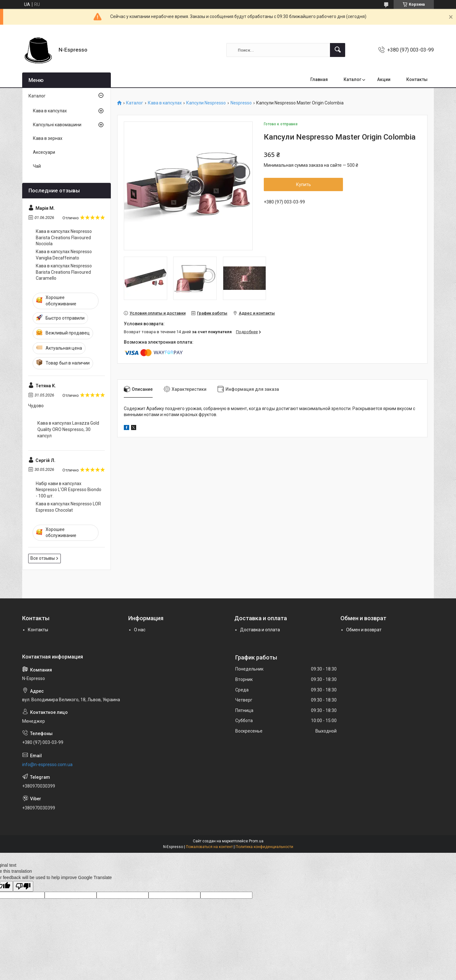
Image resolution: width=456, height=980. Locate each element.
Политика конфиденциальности (264, 847)
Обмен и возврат (364, 630)
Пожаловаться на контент (209, 847)
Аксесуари (44, 152)
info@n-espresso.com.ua (47, 765)
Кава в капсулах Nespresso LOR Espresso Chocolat (68, 507)
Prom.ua (256, 841)
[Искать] (338, 50)
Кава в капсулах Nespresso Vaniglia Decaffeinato (64, 255)
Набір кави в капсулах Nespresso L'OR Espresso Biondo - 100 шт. (69, 490)
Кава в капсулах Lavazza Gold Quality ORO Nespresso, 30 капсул (68, 429)
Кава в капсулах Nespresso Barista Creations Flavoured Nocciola (64, 237)
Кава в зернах (48, 138)
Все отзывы (43, 558)
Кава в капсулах (165, 103)
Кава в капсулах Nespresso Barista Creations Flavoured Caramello (64, 272)
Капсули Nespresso (206, 103)
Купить (304, 184)
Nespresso (241, 103)
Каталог (352, 79)
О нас (140, 630)
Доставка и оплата (260, 630)
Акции (384, 79)
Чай (37, 166)
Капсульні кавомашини (57, 125)
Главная (319, 79)
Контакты (417, 79)
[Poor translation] (23, 886)
